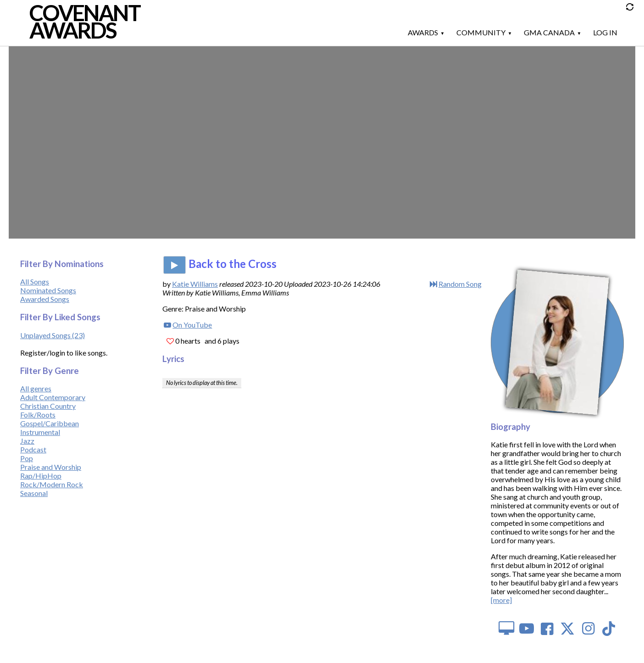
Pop (27, 458)
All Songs (35, 281)
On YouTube (192, 325)
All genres (36, 388)
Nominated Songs (48, 290)
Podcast (33, 449)
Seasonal (34, 493)
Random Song (460, 284)
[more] (501, 600)
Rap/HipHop (41, 476)
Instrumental (40, 432)
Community (481, 32)
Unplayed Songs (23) (53, 335)
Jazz (27, 441)
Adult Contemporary (53, 397)
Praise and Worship (51, 467)
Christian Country (48, 406)
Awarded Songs (45, 299)
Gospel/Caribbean (50, 423)
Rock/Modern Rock (52, 484)
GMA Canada (549, 32)
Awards (423, 32)
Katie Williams (195, 284)
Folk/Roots (38, 415)
